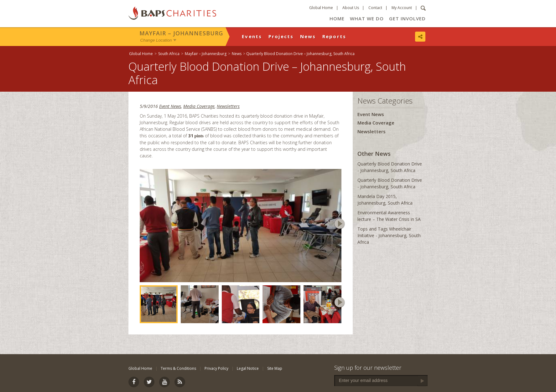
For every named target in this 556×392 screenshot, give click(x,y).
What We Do (367, 18)
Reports (334, 36)
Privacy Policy (216, 368)
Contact (375, 8)
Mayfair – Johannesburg (181, 33)
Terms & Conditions (178, 368)
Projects (281, 36)
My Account (402, 8)
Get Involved (407, 18)
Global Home (321, 8)
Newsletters (228, 106)
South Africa (169, 54)
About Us (351, 8)
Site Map (275, 368)
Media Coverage (199, 106)
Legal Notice (248, 368)
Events (252, 36)
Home (337, 18)
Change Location (156, 40)
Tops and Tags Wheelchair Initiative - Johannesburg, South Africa (389, 235)
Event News (170, 106)
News (308, 36)
